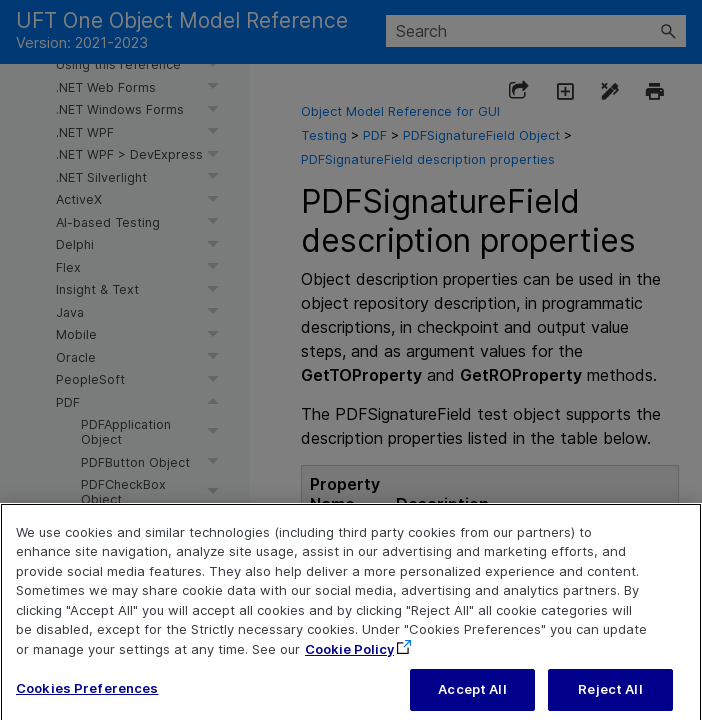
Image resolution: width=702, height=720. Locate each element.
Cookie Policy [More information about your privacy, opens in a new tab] (349, 661)
